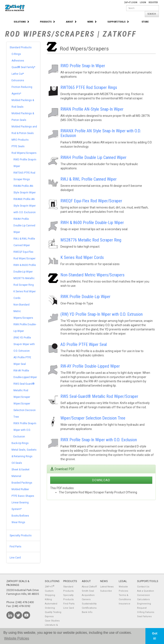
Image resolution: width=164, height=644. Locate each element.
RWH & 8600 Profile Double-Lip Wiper (92, 223)
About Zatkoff (89, 587)
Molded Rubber (20, 489)
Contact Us (143, 587)
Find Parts (15, 547)
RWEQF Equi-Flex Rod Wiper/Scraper (91, 201)
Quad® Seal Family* (23, 67)
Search (152, 14)
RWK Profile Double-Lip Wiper (85, 297)
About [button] (71, 22)
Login (143, 2)
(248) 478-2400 (25, 602)
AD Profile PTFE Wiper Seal (84, 344)
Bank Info (87, 612)
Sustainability (89, 604)
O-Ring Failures (146, 612)
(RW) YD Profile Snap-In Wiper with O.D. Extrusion (24, 344)
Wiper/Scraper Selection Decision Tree (25, 410)
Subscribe (106, 591)
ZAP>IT (50, 587)
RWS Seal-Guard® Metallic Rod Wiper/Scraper (24, 390)
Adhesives (18, 61)
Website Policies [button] (17, 638)
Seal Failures (144, 616)
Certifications (89, 608)
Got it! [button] (155, 636)
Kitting (48, 599)
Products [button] (48, 22)
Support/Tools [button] (118, 22)
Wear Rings (18, 522)
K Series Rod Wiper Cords (82, 257)
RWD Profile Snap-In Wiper (83, 66)
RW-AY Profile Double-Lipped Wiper (90, 366)
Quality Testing (53, 612)
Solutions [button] (21, 22)
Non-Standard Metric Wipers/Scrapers (92, 275)
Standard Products (21, 47)
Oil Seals (17, 463)
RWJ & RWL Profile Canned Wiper (89, 179)
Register (153, 2)
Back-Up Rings (20, 443)
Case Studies (52, 621)
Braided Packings (22, 483)
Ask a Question (146, 591)
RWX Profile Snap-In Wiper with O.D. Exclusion (25, 430)
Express (49, 616)
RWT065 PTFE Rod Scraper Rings (89, 87)
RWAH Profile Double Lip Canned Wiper (24, 226)
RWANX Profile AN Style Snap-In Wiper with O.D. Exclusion (25, 206)
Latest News (107, 587)
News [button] (92, 22)
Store (145, 22)
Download (101, 480)
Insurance (124, 604)
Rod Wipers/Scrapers (24, 153)
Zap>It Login (131, 2)
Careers (86, 599)
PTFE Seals (18, 146)
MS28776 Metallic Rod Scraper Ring (91, 240)
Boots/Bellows (20, 516)
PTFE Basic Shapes (23, 496)
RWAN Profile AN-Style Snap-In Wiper (92, 109)
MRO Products (20, 140)
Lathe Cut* (18, 74)
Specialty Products (21, 535)
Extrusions (18, 80)
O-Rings (16, 54)
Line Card (15, 558)
